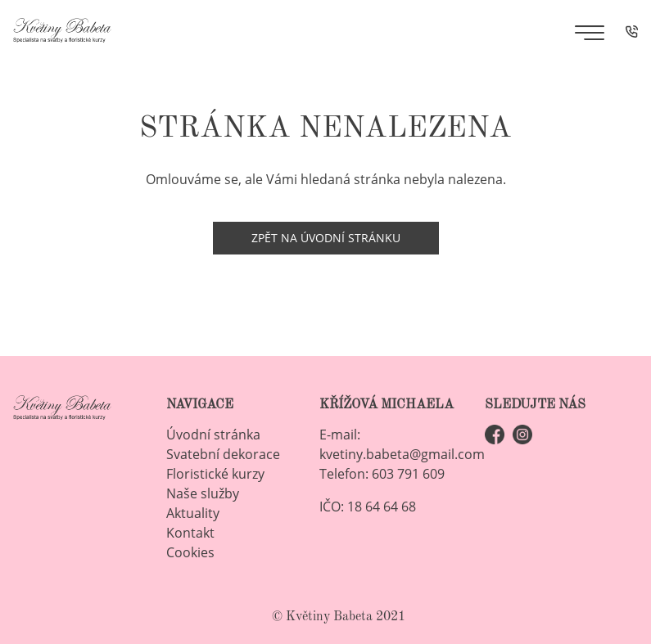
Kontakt (190, 533)
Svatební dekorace (223, 454)
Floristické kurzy (215, 474)
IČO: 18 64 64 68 (368, 507)
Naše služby (203, 493)
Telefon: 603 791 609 (382, 474)
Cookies (190, 552)
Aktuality (193, 513)
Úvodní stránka (213, 435)
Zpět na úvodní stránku (326, 238)
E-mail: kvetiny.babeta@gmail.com (402, 444)
